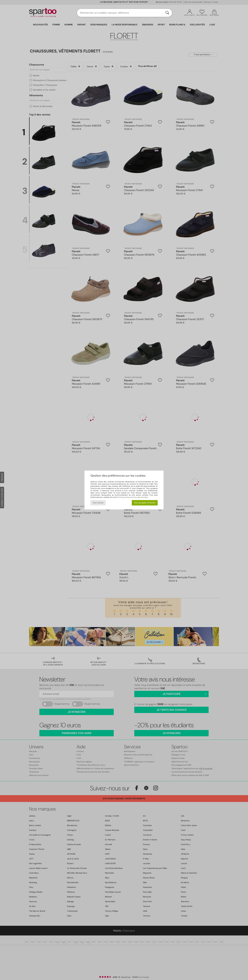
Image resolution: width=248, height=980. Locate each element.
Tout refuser (98, 503)
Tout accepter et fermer (145, 503)
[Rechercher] (167, 13)
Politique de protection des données (133, 497)
